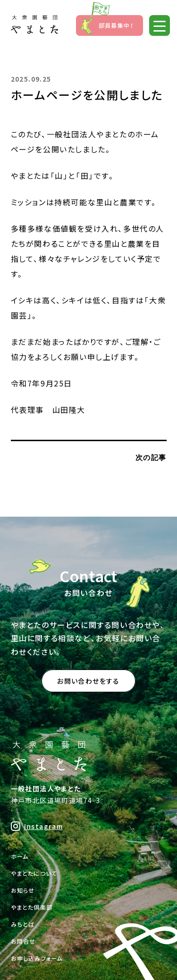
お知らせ (23, 890)
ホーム (20, 856)
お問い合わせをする (88, 681)
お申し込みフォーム (37, 958)
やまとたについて (34, 873)
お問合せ (23, 941)
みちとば (23, 924)
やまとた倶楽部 (32, 907)
